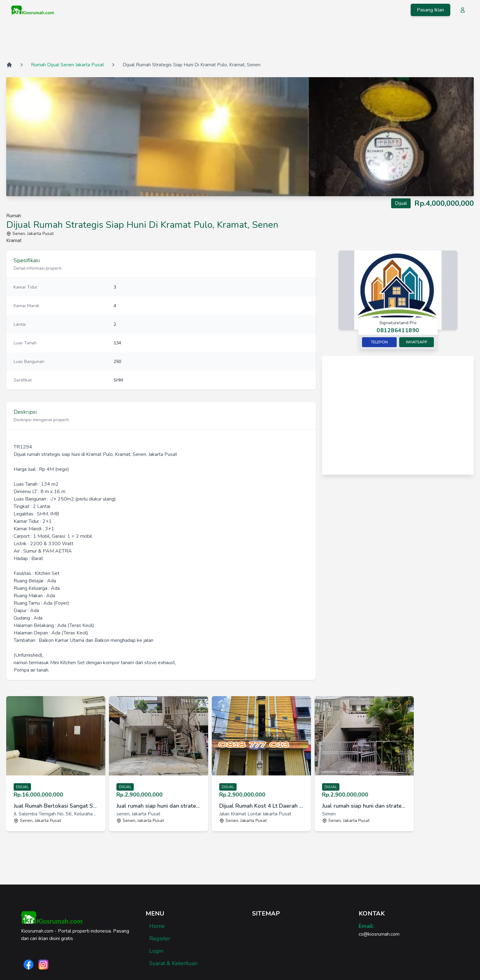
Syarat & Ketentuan (173, 963)
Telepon (379, 342)
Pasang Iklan (430, 10)
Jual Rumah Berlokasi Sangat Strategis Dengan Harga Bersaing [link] (56, 806)
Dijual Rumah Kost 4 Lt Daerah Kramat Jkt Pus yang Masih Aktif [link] (261, 806)
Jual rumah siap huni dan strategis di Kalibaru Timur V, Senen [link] (159, 806)
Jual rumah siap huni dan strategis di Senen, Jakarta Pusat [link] (364, 806)
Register (160, 938)
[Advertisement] (240, 40)
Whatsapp (417, 342)
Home (157, 926)
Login (156, 951)
